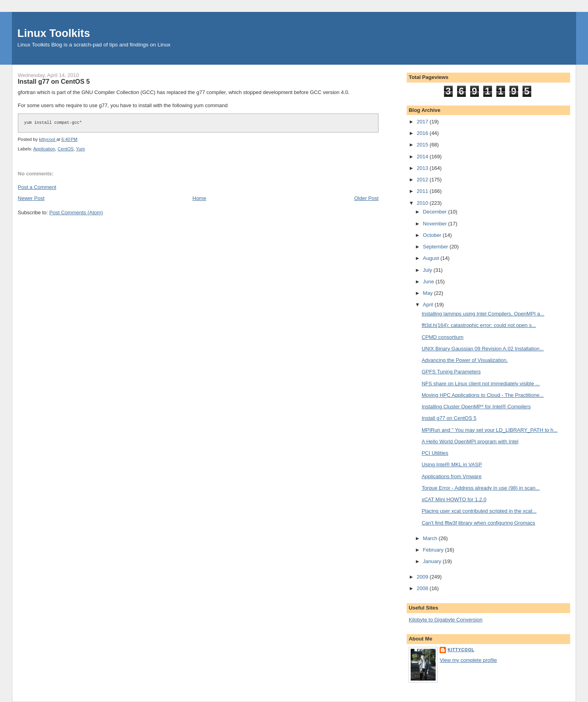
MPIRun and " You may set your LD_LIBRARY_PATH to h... (490, 430)
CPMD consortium (443, 337)
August (432, 258)
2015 (423, 145)
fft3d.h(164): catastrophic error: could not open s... (479, 325)
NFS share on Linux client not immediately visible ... (481, 384)
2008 (423, 588)
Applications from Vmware (452, 476)
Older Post (366, 198)
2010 (423, 203)
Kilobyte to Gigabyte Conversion (446, 620)
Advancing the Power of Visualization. (465, 360)
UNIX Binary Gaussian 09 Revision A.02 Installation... (483, 349)
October (433, 235)
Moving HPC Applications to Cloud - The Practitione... (483, 395)
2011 (423, 191)
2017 (423, 122)
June (429, 282)
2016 (423, 133)
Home (199, 198)
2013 (423, 168)
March (431, 538)
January (433, 561)
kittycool (461, 650)
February (434, 550)
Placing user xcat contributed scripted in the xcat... (479, 511)
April (429, 305)
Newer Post (31, 198)
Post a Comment (37, 187)
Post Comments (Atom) (76, 213)
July (428, 270)
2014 (423, 157)
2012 (423, 180)
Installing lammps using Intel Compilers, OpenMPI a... (483, 314)
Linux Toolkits (54, 33)
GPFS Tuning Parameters (451, 372)
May (429, 293)
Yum (81, 149)
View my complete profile (468, 660)
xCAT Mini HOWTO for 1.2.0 (454, 499)
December (436, 212)
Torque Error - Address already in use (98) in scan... (481, 488)
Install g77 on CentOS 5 (449, 418)
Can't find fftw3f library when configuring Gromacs (478, 523)
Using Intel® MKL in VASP (452, 464)
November (436, 224)
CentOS (65, 149)
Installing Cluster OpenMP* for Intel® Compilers (476, 407)
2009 (423, 577)
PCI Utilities (435, 453)
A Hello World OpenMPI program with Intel (470, 441)
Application (44, 149)
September (436, 247)
